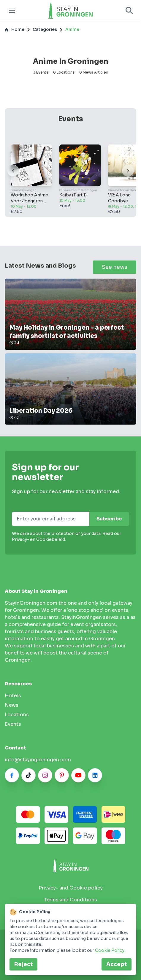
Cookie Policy (110, 950)
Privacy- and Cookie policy (71, 888)
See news (115, 267)
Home (15, 29)
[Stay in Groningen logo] (71, 866)
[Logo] (71, 10)
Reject (23, 964)
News (12, 705)
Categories (45, 29)
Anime (72, 29)
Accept (117, 964)
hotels (13, 696)
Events (13, 724)
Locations (17, 715)
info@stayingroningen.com (38, 760)
